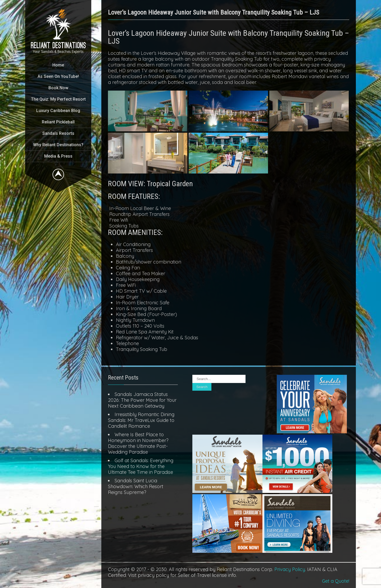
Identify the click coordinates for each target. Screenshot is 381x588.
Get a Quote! (336, 581)
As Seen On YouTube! (58, 76)
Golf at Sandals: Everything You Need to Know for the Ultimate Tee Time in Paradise (141, 466)
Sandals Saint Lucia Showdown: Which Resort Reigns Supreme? (136, 486)
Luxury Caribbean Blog (58, 111)
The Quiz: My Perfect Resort (58, 99)
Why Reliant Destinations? (58, 145)
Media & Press (58, 156)
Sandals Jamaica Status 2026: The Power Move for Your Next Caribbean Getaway (142, 400)
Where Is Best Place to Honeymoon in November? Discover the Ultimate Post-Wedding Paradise (138, 443)
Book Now (58, 88)
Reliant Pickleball (58, 122)
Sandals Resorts (58, 133)
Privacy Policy (290, 569)
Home (58, 65)
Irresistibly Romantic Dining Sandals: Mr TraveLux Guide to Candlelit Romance (141, 420)
